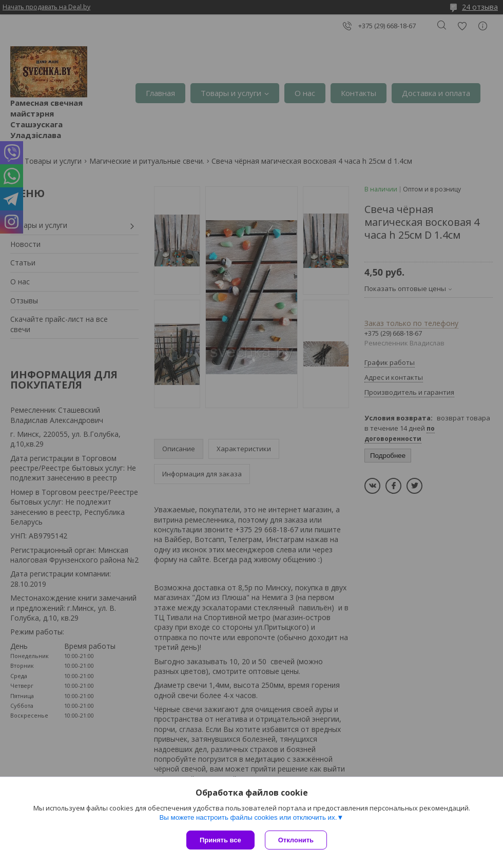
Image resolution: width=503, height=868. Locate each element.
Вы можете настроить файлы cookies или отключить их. (248, 817)
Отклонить (296, 840)
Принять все (220, 840)
